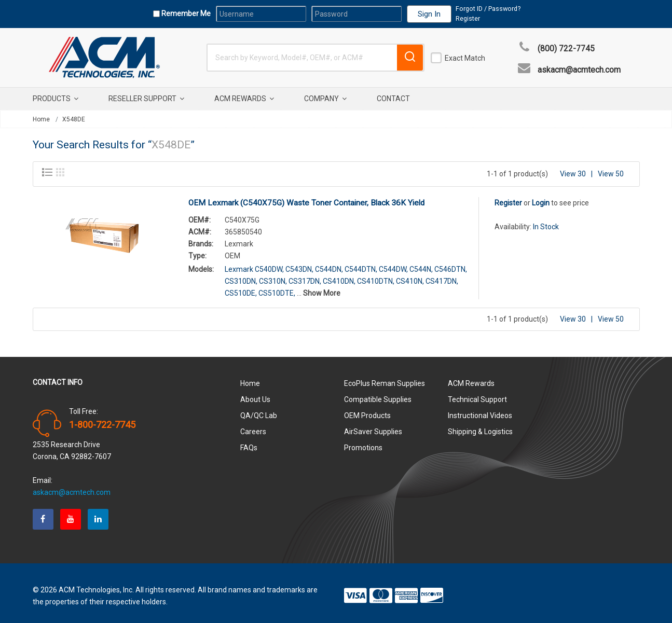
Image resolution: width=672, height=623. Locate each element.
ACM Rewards (244, 99)
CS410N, (410, 275)
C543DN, (299, 264)
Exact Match (465, 58)
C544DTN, (361, 264)
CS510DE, (241, 287)
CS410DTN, (376, 275)
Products (56, 99)
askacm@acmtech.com (579, 70)
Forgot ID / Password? (488, 9)
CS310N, (273, 275)
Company (325, 99)
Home (41, 119)
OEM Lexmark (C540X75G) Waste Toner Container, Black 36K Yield (306, 197)
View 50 (611, 168)
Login (541, 197)
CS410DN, (339, 275)
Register (468, 18)
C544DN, (329, 264)
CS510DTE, (277, 287)
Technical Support (477, 394)
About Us (255, 394)
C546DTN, (451, 264)
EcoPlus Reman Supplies (385, 378)
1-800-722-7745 (102, 419)
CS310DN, (241, 275)
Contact (393, 99)
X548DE (74, 119)
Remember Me (185, 13)
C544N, (421, 264)
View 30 (573, 168)
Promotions (363, 442)
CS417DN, (442, 275)
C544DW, (393, 264)
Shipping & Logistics (480, 426)
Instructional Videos (480, 410)
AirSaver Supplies (373, 426)
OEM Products (367, 410)
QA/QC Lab (259, 410)
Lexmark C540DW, (254, 264)
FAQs (249, 442)
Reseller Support (146, 99)
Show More (322, 287)
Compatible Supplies (378, 394)
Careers (253, 426)
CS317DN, (305, 275)
